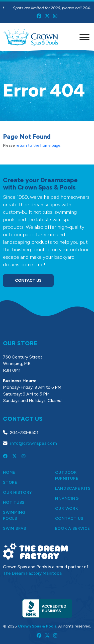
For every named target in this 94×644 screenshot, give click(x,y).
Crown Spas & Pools (37, 626)
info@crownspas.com (34, 443)
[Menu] (84, 37)
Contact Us (28, 280)
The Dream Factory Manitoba (32, 573)
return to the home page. (38, 145)
